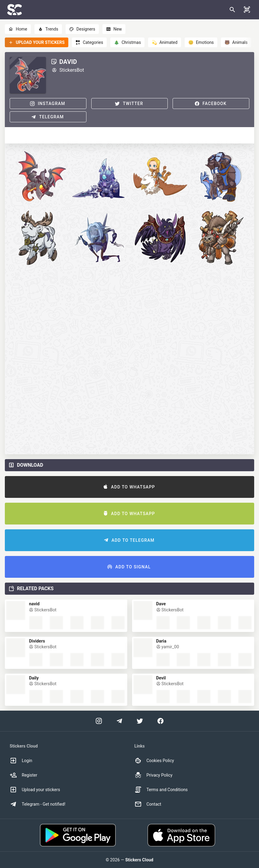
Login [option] (21, 761)
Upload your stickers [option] (35, 790)
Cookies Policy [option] (154, 761)
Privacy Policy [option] (154, 775)
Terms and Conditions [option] (161, 790)
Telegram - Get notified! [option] (37, 804)
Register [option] (23, 775)
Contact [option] (148, 804)
